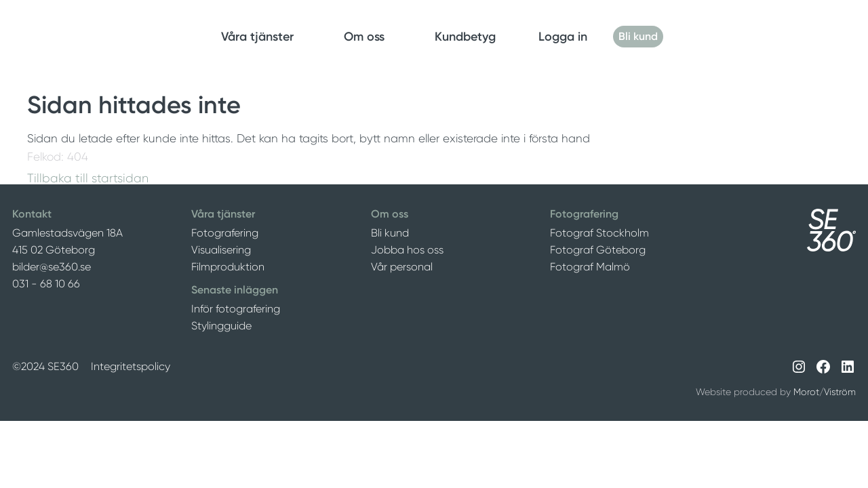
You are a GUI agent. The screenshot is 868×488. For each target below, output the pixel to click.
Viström (840, 392)
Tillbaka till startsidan (88, 178)
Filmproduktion (228, 267)
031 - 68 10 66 (46, 284)
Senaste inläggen (235, 290)
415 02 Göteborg (54, 250)
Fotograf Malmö (590, 267)
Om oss (364, 37)
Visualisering (221, 250)
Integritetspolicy (131, 366)
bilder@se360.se (52, 267)
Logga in (563, 37)
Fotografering (225, 233)
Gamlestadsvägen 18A (67, 233)
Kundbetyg (465, 37)
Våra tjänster (257, 37)
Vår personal (402, 267)
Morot (806, 392)
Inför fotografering (236, 309)
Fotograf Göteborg (598, 250)
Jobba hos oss (407, 250)
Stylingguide (221, 326)
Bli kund (638, 36)
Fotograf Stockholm (599, 233)
